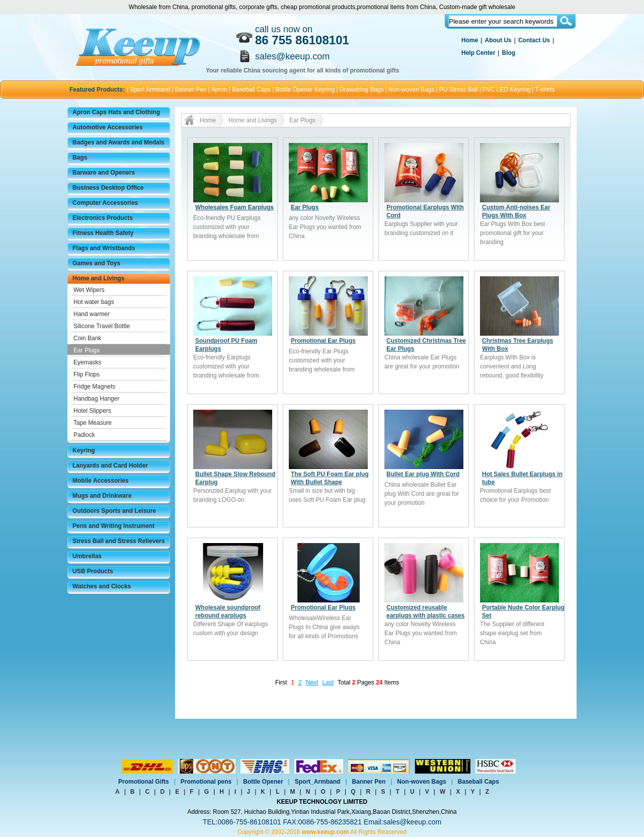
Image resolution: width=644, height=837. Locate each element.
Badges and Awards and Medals (118, 142)
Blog (508, 53)
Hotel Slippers (92, 411)
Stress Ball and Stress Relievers (118, 541)
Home (470, 40)
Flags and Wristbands (104, 248)
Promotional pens (206, 782)
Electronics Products (103, 218)
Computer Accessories (105, 203)
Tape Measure (93, 423)
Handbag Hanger (96, 399)
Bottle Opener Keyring (305, 90)
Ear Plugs (87, 350)
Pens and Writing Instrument (113, 526)
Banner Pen (190, 90)
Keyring (84, 450)
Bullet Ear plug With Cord (423, 474)
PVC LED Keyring (506, 90)
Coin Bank (87, 338)
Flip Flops (87, 374)
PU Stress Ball (458, 90)
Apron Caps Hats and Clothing (116, 112)
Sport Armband (150, 90)
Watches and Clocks (102, 586)
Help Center (478, 53)
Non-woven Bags (411, 90)
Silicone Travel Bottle (102, 326)
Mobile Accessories (101, 481)
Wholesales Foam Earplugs (234, 207)
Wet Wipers (89, 290)
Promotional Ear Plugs (323, 341)
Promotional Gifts (144, 782)
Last (328, 682)
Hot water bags (94, 302)
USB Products (93, 571)
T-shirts (545, 90)
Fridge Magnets (94, 387)
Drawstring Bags (362, 90)
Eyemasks (87, 362)
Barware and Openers (104, 173)
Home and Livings (98, 278)
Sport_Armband (318, 782)
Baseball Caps (251, 90)
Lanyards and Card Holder (110, 466)
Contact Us (534, 40)
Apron (219, 90)
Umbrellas (87, 556)
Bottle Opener (263, 782)
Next (312, 682)
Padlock (84, 435)
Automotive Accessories (108, 127)
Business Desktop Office (108, 188)
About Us (498, 40)
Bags (80, 158)
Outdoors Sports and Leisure (114, 511)
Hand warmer (92, 314)
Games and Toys (96, 263)
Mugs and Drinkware (102, 496)
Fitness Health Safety (103, 233)
